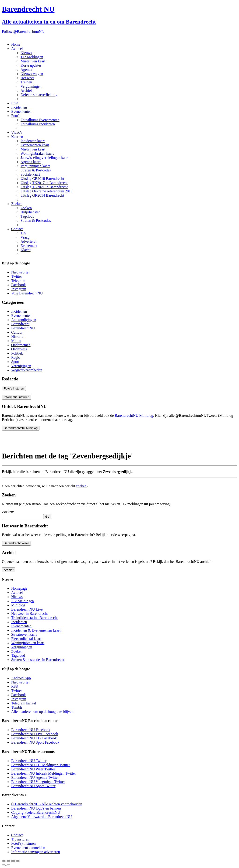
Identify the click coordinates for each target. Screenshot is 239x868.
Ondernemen (21, 345)
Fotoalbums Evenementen (40, 120)
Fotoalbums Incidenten (38, 124)
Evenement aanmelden (28, 848)
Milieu (16, 341)
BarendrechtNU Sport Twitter (33, 786)
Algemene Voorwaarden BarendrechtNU (42, 817)
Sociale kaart (30, 174)
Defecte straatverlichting (39, 95)
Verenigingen (21, 366)
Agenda (26, 70)
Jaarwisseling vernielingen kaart (45, 158)
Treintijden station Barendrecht (34, 618)
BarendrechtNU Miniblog (134, 415)
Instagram (19, 289)
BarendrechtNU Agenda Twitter (35, 777)
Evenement (29, 246)
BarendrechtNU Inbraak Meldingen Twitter (44, 773)
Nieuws (26, 53)
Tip (23, 233)
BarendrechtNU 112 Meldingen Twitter (41, 765)
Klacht (26, 250)
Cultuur (17, 332)
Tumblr (17, 707)
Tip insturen (20, 839)
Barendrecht (20, 324)
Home (16, 44)
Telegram (18, 281)
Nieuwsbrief (20, 272)
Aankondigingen (24, 320)
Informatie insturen (17, 397)
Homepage (19, 588)
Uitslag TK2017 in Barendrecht (44, 183)
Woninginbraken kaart (37, 153)
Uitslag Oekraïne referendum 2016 (47, 191)
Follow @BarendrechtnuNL (23, 32)
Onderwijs (19, 349)
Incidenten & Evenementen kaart (36, 630)
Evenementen (21, 111)
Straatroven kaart (24, 634)
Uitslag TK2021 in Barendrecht (44, 187)
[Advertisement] (39, 440)
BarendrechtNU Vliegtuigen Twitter (38, 782)
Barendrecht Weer (16, 543)
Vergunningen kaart (35, 166)
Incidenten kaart (33, 141)
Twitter (17, 276)
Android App (21, 678)
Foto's (16, 116)
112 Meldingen (32, 57)
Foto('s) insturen (23, 843)
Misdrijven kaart (33, 61)
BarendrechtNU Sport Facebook (35, 742)
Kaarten (17, 137)
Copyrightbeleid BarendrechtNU (36, 812)
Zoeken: (8, 512)
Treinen (26, 82)
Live (15, 103)
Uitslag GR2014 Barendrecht (42, 195)
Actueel (17, 49)
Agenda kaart (31, 162)
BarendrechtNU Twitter (29, 761)
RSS (14, 686)
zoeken (81, 486)
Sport (15, 362)
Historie (17, 337)
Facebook (18, 285)
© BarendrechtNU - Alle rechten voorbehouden (47, 804)
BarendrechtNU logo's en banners (36, 808)
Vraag (25, 237)
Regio (16, 357)
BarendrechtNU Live (27, 609)
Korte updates (31, 65)
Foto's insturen (14, 388)
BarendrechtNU (23, 328)
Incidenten (19, 107)
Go (47, 517)
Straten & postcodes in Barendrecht (38, 660)
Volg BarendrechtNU (27, 293)
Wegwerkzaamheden (27, 370)
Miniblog (18, 605)
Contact (17, 229)
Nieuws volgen (32, 74)
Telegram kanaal (24, 703)
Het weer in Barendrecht (30, 613)
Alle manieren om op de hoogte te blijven (42, 712)
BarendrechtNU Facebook (31, 730)
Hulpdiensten (30, 212)
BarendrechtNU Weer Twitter (33, 769)
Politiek (17, 353)
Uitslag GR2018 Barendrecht (42, 179)
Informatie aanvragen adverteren (36, 852)
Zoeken (17, 204)
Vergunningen (31, 86)
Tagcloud (27, 216)
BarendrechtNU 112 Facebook (34, 738)
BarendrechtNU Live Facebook (35, 734)
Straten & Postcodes (36, 170)
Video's (17, 132)
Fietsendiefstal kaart (26, 639)
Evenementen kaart (35, 145)
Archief (26, 91)
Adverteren (29, 241)
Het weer (27, 78)
